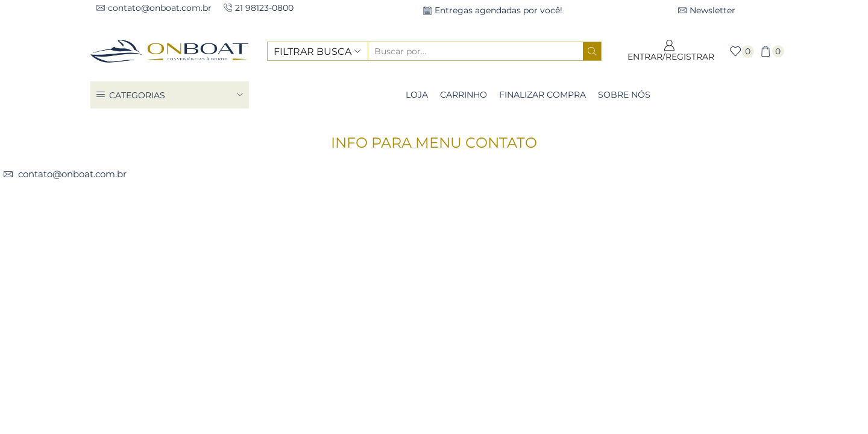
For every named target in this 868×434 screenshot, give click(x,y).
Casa (416, 129)
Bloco (450, 129)
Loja (417, 95)
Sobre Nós (624, 95)
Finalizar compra (542, 95)
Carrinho (464, 95)
